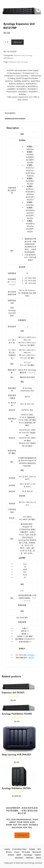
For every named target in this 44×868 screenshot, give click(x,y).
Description (10, 113)
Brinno (9, 852)
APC (39, 849)
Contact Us (22, 835)
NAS (19, 62)
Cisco (17, 852)
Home (7, 849)
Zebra (38, 858)
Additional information (15, 119)
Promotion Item (19, 849)
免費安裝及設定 (8, 58)
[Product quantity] (7, 42)
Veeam (38, 855)
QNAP (19, 855)
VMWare (30, 858)
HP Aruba (26, 852)
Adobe (32, 849)
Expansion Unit (19, 55)
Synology (29, 55)
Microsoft (37, 852)
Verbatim (19, 858)
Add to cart (17, 42)
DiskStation (13, 62)
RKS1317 (31, 373)
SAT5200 (31, 655)
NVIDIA (11, 855)
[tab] (10, 113)
